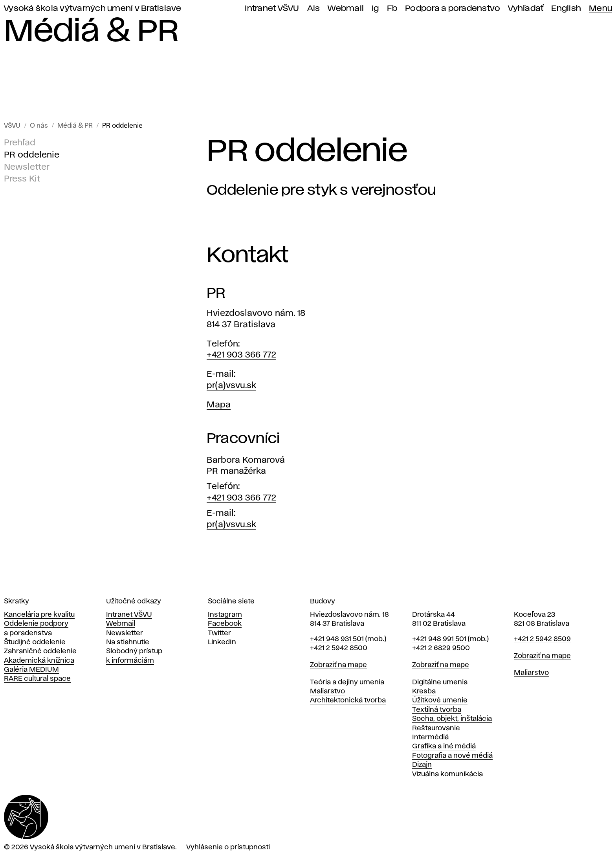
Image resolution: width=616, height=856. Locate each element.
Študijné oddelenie (35, 642)
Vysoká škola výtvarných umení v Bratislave (93, 8)
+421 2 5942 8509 (542, 639)
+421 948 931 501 (337, 639)
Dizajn (422, 765)
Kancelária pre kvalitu (39, 615)
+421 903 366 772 (241, 355)
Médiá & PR (75, 126)
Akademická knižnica (39, 661)
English (566, 8)
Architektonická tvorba (348, 700)
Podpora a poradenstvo (453, 8)
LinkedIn (222, 642)
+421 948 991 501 (439, 639)
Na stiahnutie (128, 642)
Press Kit (22, 180)
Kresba (424, 691)
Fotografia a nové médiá (452, 756)
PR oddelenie (122, 126)
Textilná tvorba (437, 710)
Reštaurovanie (436, 728)
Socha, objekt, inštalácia (452, 719)
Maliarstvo (327, 691)
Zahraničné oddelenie (40, 651)
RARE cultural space (37, 679)
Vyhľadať (526, 8)
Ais (314, 8)
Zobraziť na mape (338, 665)
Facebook (225, 624)
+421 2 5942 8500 (339, 648)
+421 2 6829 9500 (441, 648)
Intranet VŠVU (272, 8)
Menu (600, 8)
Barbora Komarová (246, 460)
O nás (39, 126)
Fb (392, 8)
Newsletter (27, 167)
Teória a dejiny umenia (347, 682)
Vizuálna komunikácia (447, 774)
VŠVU (12, 126)
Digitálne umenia (440, 682)
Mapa (219, 405)
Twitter (219, 633)
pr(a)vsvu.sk (231, 386)
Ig (375, 8)
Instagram (225, 615)
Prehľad (20, 143)
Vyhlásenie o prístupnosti (228, 847)
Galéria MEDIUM (31, 670)
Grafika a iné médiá (444, 746)
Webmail (346, 8)
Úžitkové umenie (440, 700)
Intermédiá (430, 737)
